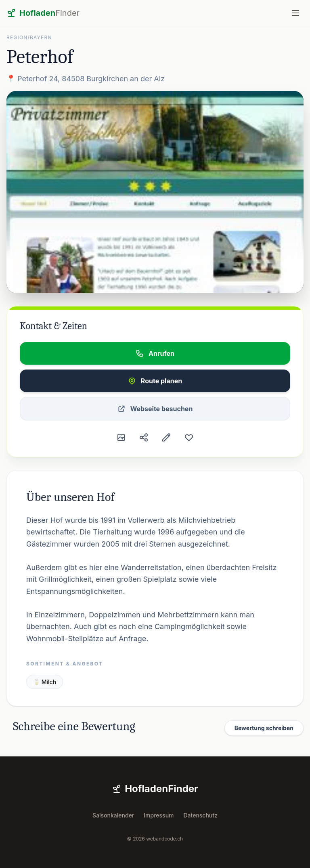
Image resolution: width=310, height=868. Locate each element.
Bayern (41, 37)
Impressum (159, 815)
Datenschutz (201, 815)
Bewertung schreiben (264, 728)
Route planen (155, 381)
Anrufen (155, 353)
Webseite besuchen (155, 409)
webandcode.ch (164, 839)
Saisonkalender (113, 815)
